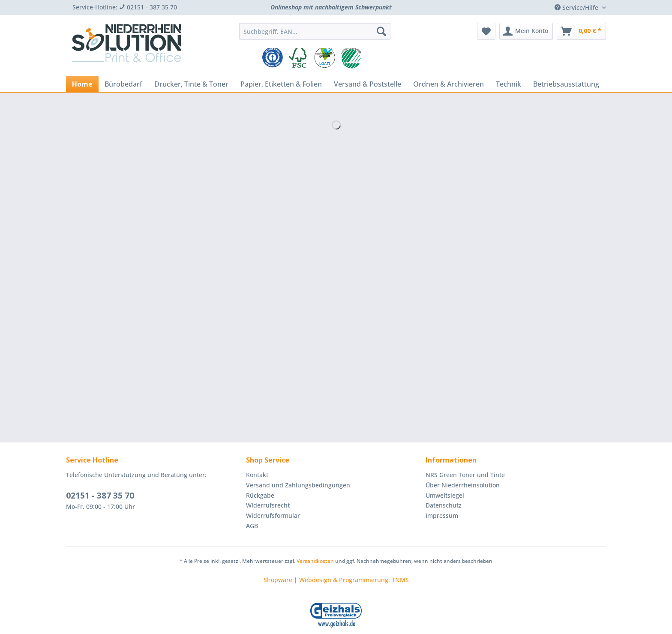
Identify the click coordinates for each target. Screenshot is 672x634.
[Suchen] (381, 31)
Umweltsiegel (445, 495)
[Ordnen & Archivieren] (448, 84)
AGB (252, 526)
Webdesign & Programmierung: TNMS (354, 580)
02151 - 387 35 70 (100, 496)
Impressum (442, 515)
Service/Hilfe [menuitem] (577, 8)
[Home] (82, 84)
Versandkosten (315, 561)
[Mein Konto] (526, 31)
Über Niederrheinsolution (463, 485)
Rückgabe (260, 495)
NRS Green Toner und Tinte (465, 475)
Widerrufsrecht (268, 505)
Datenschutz (444, 505)
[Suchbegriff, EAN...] (315, 31)
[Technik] (508, 84)
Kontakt (257, 475)
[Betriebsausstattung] (566, 84)
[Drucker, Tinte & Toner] (191, 84)
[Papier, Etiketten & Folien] (281, 84)
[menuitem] (315, 35)
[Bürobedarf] (123, 84)
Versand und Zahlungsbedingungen (298, 485)
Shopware (278, 580)
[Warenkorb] (581, 31)
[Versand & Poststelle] (367, 84)
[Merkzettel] (486, 31)
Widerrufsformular (273, 515)
